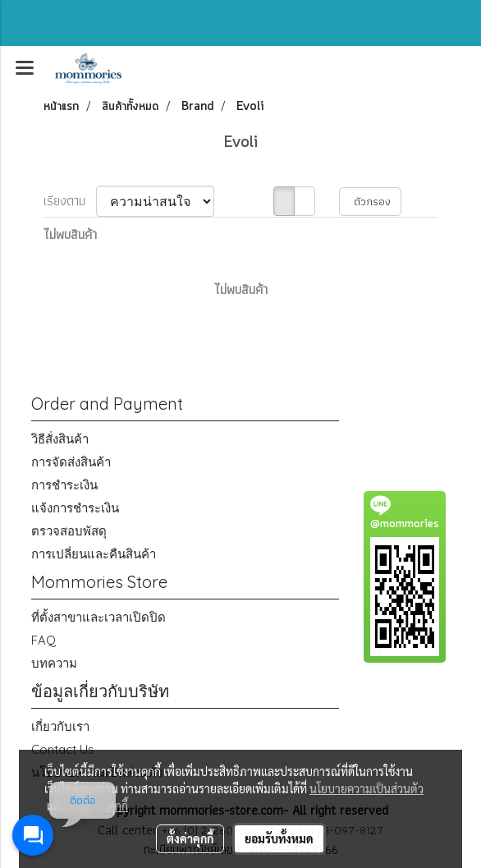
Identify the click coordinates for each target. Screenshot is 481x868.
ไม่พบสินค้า (70, 235)
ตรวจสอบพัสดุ (69, 531)
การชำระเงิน (64, 485)
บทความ (54, 663)
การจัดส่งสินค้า (71, 462)
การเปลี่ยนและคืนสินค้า (94, 554)
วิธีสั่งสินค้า (60, 439)
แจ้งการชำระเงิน (75, 508)
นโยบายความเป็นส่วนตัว (366, 788)
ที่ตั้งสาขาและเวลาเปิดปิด (98, 617)
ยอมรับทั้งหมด (279, 838)
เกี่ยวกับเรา (60, 726)
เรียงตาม (70, 201)
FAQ (44, 640)
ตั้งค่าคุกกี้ (190, 838)
